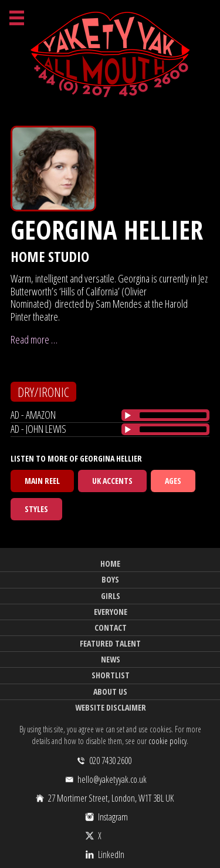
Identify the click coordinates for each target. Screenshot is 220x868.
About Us (110, 692)
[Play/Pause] (128, 415)
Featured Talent (110, 643)
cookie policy (167, 741)
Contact (111, 628)
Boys (110, 579)
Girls (111, 596)
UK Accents (112, 481)
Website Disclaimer (111, 707)
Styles (36, 509)
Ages (173, 481)
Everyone (111, 612)
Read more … (34, 339)
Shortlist (111, 675)
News (111, 659)
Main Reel (42, 481)
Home (110, 563)
